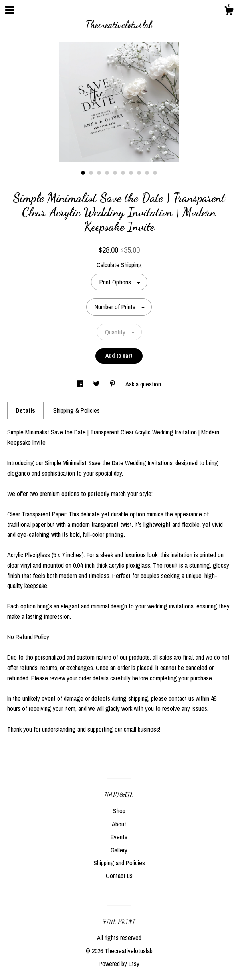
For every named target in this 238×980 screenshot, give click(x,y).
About (119, 824)
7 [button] (131, 173)
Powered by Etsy (119, 964)
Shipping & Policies (76, 410)
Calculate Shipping (119, 265)
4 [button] (107, 173)
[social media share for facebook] (81, 384)
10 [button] (155, 173)
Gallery (119, 850)
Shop (119, 811)
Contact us (119, 876)
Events (119, 837)
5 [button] (115, 173)
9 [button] (147, 173)
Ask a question (143, 384)
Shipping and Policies (119, 863)
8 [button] (139, 173)
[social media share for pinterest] (113, 384)
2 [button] (91, 173)
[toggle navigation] (10, 10)
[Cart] (229, 12)
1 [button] (83, 173)
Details (25, 410)
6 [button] (123, 173)
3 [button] (99, 173)
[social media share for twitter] (97, 384)
